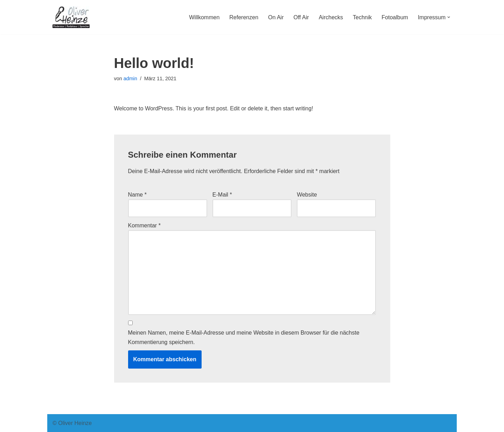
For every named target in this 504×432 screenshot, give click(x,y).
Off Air (301, 17)
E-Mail (222, 195)
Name (137, 195)
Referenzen (244, 17)
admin (130, 78)
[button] (449, 17)
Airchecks (331, 17)
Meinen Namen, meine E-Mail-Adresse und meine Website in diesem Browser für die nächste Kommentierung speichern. (244, 337)
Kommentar (144, 225)
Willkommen (204, 17)
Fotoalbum (395, 17)
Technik (362, 17)
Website (307, 195)
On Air (276, 17)
